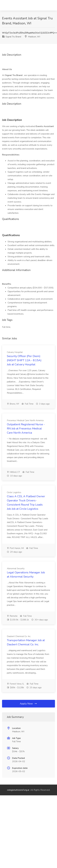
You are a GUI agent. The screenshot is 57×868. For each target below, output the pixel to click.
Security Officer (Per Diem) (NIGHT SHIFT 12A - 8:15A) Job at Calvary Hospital (24, 360)
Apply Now (28, 704)
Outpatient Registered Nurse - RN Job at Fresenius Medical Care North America (26, 429)
